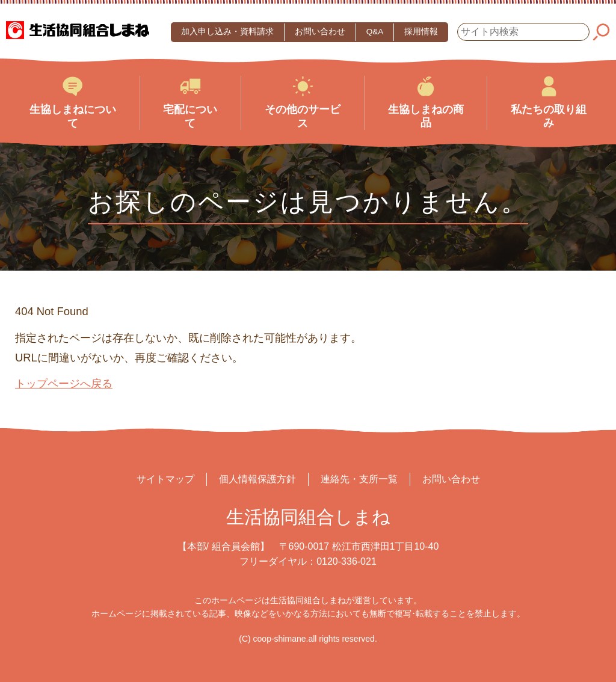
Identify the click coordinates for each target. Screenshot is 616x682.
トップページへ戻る (64, 383)
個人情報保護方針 (257, 479)
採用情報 (421, 32)
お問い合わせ (320, 32)
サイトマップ (165, 479)
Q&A (375, 32)
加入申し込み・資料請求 (227, 32)
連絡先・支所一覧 (359, 479)
